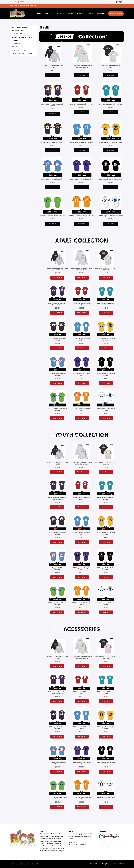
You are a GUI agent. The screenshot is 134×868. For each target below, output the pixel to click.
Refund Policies (95, 864)
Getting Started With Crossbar (23, 54)
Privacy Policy (106, 864)
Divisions (48, 14)
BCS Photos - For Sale (19, 50)
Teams (91, 14)
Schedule (81, 14)
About (39, 14)
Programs (70, 14)
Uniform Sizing (17, 34)
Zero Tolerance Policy (20, 27)
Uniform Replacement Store (22, 37)
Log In (13, 2)
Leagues (59, 14)
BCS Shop (15, 40)
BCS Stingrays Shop (19, 47)
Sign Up (21, 2)
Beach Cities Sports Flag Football (24, 6)
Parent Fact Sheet (18, 30)
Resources (101, 14)
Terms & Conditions (118, 864)
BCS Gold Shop (17, 44)
